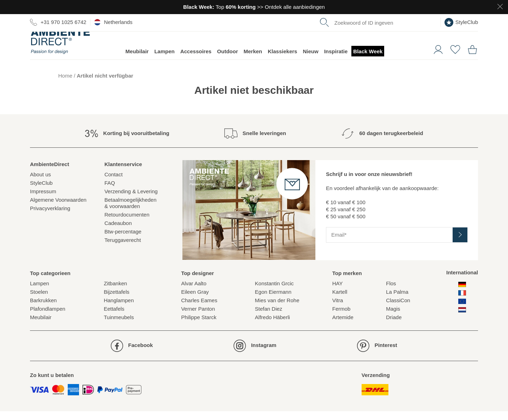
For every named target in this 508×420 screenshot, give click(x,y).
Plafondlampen (48, 318)
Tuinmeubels (119, 326)
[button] (436, 58)
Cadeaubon (118, 232)
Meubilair (137, 60)
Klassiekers (282, 60)
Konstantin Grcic (274, 292)
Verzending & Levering (131, 200)
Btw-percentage (123, 240)
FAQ (110, 192)
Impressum (43, 200)
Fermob (341, 318)
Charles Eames (199, 309)
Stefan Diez (269, 318)
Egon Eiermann (273, 301)
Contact (114, 183)
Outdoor (227, 60)
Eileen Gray (195, 301)
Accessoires (196, 60)
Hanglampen (119, 309)
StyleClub (461, 22)
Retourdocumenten (127, 223)
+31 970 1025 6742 (58, 22)
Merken (253, 60)
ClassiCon (398, 309)
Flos (391, 292)
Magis (393, 318)
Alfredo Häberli (273, 326)
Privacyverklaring (50, 217)
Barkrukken (43, 309)
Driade (394, 326)
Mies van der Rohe (277, 309)
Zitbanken (115, 292)
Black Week (368, 60)
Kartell (340, 301)
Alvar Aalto (194, 292)
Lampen (164, 60)
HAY (338, 292)
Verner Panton (198, 318)
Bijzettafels (117, 301)
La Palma (397, 301)
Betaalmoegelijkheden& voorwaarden (131, 212)
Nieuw (310, 60)
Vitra (338, 309)
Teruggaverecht (123, 249)
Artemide (343, 326)
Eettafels (114, 318)
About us (40, 183)
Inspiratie (336, 60)
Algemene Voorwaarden (58, 209)
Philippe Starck (199, 326)
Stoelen (39, 301)
